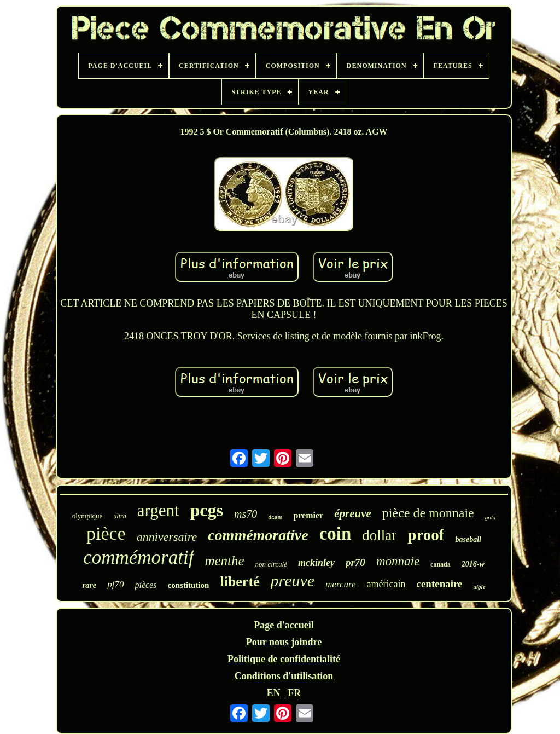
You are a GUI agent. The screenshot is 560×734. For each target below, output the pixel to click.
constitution (189, 585)
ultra (119, 516)
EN (274, 693)
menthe (224, 561)
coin (336, 534)
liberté (240, 582)
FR (294, 693)
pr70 (355, 562)
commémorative (258, 535)
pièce (106, 533)
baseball (468, 539)
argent (158, 510)
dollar (379, 535)
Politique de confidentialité (284, 659)
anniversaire (167, 537)
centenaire (439, 584)
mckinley (316, 563)
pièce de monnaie (428, 513)
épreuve (353, 513)
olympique (87, 516)
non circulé (271, 564)
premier (308, 515)
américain (386, 584)
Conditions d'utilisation (284, 676)
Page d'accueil (284, 625)
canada (441, 564)
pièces (146, 585)
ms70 (246, 514)
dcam (275, 518)
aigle (480, 587)
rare (89, 585)
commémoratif (138, 557)
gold (491, 517)
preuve (293, 580)
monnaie (398, 561)
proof (426, 535)
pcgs (207, 510)
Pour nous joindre (284, 642)
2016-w (473, 564)
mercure (340, 584)
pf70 (115, 584)
